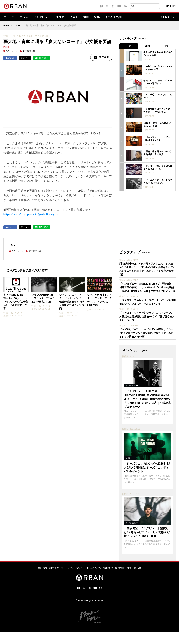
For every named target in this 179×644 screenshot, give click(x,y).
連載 (86, 17)
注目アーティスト (67, 17)
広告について (94, 568)
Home (6, 26)
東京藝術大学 (29, 51)
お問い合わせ (134, 568)
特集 (97, 17)
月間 (166, 46)
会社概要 (43, 568)
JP (167, 6)
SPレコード (12, 51)
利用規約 (54, 568)
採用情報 (120, 568)
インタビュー (42, 17)
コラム (24, 17)
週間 (148, 46)
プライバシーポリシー (73, 568)
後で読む (101, 57)
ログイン (168, 17)
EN (174, 6)
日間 (129, 46)
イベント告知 (113, 17)
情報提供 (108, 568)
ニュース (9, 17)
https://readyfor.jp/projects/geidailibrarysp (31, 214)
